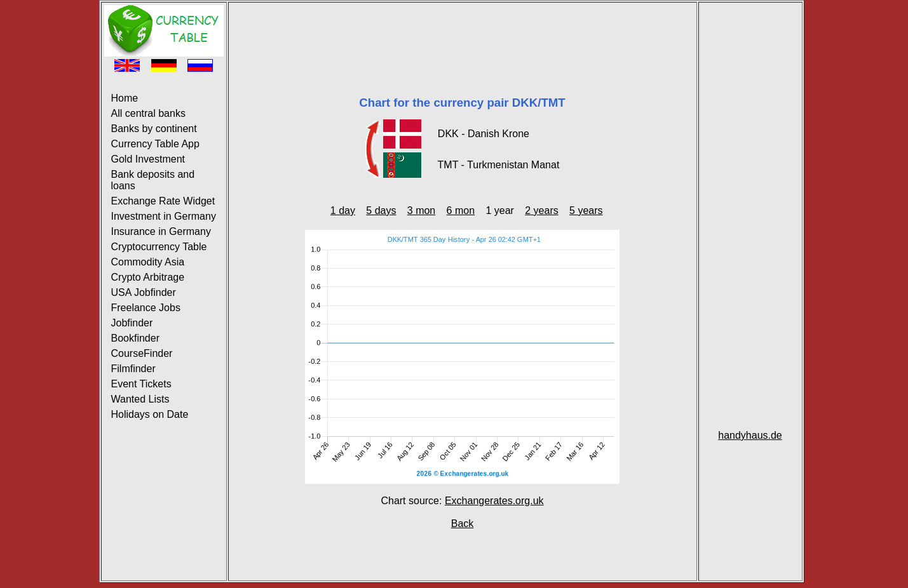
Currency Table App (155, 144)
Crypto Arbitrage (148, 277)
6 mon (461, 210)
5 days (381, 210)
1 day (343, 210)
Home (125, 98)
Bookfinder (136, 338)
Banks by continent (154, 129)
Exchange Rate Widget (163, 201)
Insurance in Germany (161, 231)
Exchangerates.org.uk (494, 501)
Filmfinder (133, 369)
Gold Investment (148, 159)
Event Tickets (141, 384)
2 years (541, 210)
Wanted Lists (140, 399)
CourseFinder (142, 353)
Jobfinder (132, 323)
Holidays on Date (150, 414)
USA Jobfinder (144, 292)
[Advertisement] (463, 34)
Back (463, 524)
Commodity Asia (148, 262)
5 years (586, 210)
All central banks (148, 113)
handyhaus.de (750, 435)
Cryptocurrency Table (159, 247)
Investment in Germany (164, 216)
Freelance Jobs (146, 308)
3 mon (421, 210)
